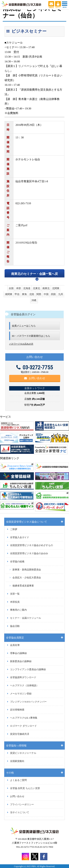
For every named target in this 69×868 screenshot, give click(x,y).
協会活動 (15, 626)
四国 (53, 294)
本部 (18, 288)
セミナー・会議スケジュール (26, 618)
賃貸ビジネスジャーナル (23, 753)
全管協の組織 (17, 562)
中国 (46, 294)
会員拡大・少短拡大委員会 (27, 578)
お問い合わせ (35, 378)
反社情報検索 (17, 710)
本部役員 (15, 602)
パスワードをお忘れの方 (21, 344)
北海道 (27, 288)
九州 (61, 294)
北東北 (37, 288)
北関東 (56, 288)
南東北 (46, 288)
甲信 (17, 294)
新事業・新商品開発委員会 (27, 570)
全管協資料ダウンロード (23, 677)
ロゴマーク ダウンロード (23, 726)
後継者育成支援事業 (23, 586)
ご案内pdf (21, 225)
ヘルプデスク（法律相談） (24, 686)
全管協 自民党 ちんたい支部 (25, 788)
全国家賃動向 (17, 761)
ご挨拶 (14, 529)
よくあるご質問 (18, 780)
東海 (24, 294)
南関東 (9, 294)
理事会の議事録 (18, 653)
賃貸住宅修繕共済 (20, 734)
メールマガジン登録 (21, 694)
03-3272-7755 (35, 367)
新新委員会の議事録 (21, 661)
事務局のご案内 (18, 610)
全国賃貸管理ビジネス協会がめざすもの (31, 545)
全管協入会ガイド (20, 537)
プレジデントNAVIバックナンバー (28, 702)
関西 (39, 294)
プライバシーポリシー (22, 805)
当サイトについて (20, 812)
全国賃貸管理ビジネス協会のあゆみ (29, 553)
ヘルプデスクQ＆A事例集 (24, 718)
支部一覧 (15, 594)
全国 (11, 288)
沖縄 (34, 300)
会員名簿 (15, 645)
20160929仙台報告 (26, 243)
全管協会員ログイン (23, 314)
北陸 (32, 294)
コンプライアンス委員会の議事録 (28, 669)
